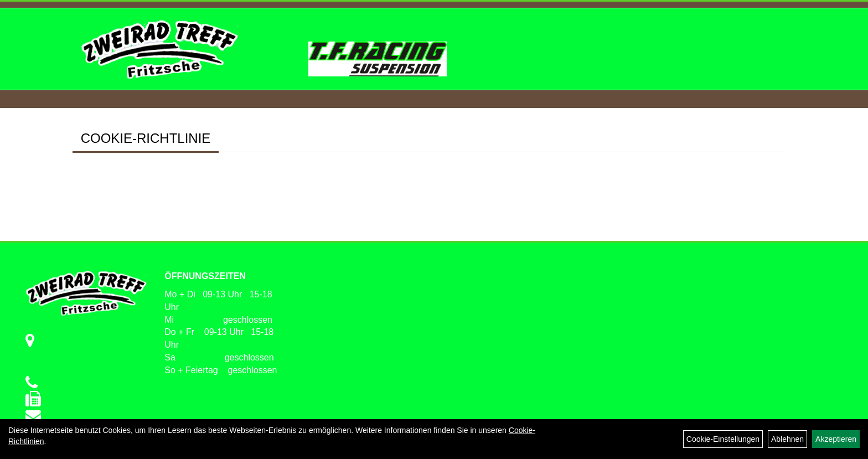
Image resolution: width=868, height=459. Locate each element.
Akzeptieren (836, 439)
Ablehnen (787, 439)
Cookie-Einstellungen (723, 439)
